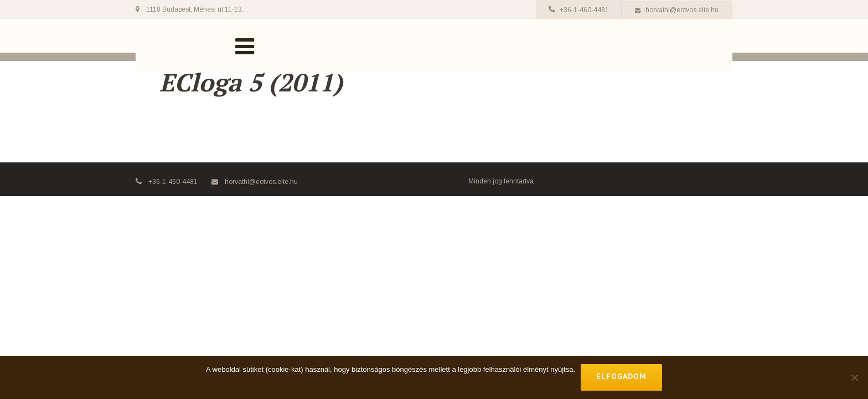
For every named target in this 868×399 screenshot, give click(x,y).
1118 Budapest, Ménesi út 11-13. (195, 9)
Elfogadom (621, 376)
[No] (854, 377)
